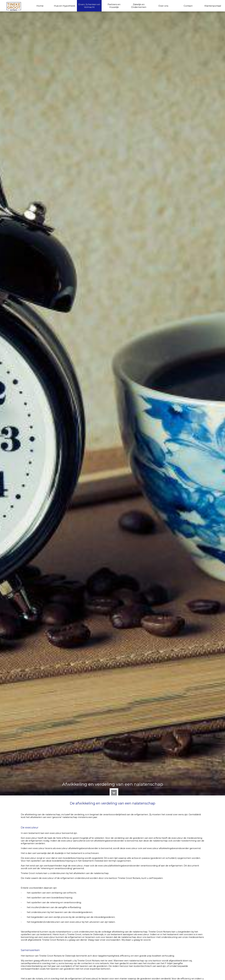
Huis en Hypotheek (65, 6)
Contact (188, 6)
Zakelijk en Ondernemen (139, 6)
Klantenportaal (213, 6)
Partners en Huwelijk (114, 6)
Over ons (163, 6)
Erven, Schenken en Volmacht (89, 6)
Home (40, 6)
